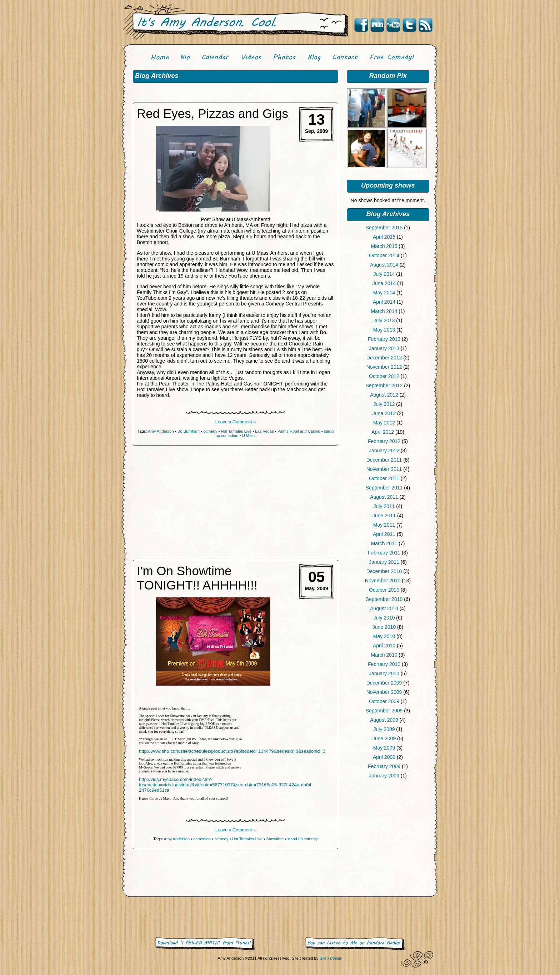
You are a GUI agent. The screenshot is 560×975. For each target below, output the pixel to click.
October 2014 (384, 255)
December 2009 (384, 683)
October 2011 (384, 478)
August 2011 (384, 497)
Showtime (275, 839)
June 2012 (384, 413)
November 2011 (384, 469)
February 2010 (384, 664)
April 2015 (384, 237)
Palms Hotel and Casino (299, 431)
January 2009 (384, 776)
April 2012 (383, 432)
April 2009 (384, 757)
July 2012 (384, 404)
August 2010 (384, 608)
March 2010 (384, 655)
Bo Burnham (189, 431)
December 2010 (384, 571)
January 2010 (384, 673)
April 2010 (384, 646)
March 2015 (384, 246)
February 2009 (384, 766)
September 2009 (384, 711)
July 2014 (384, 274)
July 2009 (384, 729)
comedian (202, 839)
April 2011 (384, 534)
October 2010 (384, 590)
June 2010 (384, 627)
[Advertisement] (388, 839)
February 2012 (384, 441)
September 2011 (384, 488)
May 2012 (384, 423)
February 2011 (384, 553)
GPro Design (331, 958)
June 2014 (384, 283)
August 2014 (384, 265)
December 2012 (384, 358)
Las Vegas (264, 431)
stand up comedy (302, 839)
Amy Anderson (161, 431)
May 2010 (384, 636)
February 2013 (384, 339)
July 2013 (384, 320)
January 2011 (384, 562)
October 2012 (384, 376)
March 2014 (384, 311)
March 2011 (384, 543)
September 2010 (384, 599)
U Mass (249, 436)
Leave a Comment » (236, 422)
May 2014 (384, 293)
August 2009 (384, 720)
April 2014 (384, 302)
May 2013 (384, 330)
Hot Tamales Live (236, 431)
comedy (210, 431)
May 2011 (384, 525)
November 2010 (383, 581)
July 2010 (384, 618)
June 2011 (384, 516)
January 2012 (384, 451)
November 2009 (384, 692)
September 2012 (384, 385)
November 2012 (384, 367)
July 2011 (384, 506)
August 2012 (384, 395)
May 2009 (384, 748)
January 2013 (384, 348)
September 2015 (384, 228)
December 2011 (384, 460)
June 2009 (384, 738)
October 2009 (384, 701)
